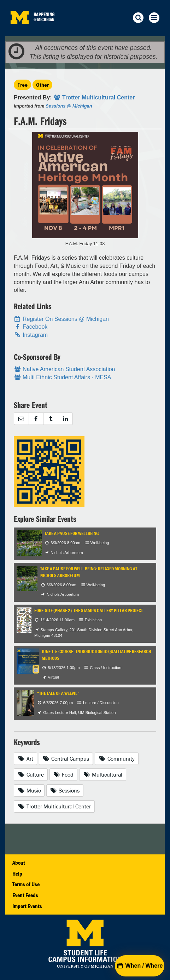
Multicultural (103, 774)
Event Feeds (25, 895)
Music (29, 790)
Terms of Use (26, 884)
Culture (31, 774)
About (19, 863)
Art (25, 759)
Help (17, 874)
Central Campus (66, 759)
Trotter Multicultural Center (54, 806)
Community (117, 759)
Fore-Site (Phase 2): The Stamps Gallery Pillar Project (89, 610)
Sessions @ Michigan (69, 106)
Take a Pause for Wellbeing (72, 533)
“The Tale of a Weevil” (58, 693)
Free (22, 85)
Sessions (65, 790)
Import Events (27, 906)
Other (42, 85)
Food (64, 774)
